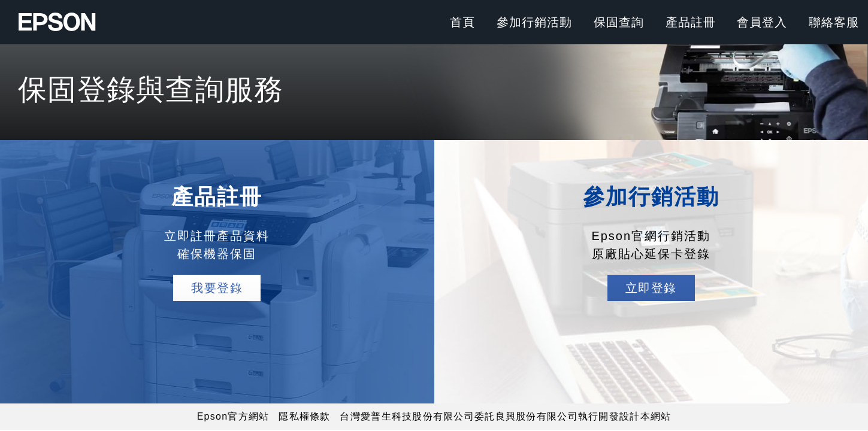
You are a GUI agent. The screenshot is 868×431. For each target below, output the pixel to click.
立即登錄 (651, 288)
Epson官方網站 (233, 416)
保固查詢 (619, 22)
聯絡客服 (834, 22)
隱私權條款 (304, 416)
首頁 (462, 22)
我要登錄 (217, 288)
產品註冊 (691, 22)
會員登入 (762, 22)
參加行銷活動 (534, 22)
